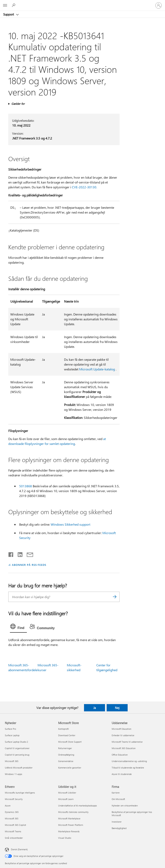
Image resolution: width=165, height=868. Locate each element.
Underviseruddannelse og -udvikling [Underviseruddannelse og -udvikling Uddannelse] (129, 761)
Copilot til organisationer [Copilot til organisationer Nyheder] (17, 748)
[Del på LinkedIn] (18, 554)
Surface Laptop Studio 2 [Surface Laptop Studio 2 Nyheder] (16, 742)
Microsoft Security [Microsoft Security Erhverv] (14, 799)
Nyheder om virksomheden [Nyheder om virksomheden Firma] (125, 806)
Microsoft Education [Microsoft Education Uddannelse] (121, 729)
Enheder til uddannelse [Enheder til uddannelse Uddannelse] (123, 735)
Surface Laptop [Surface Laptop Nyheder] (12, 735)
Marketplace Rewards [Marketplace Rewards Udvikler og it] (69, 831)
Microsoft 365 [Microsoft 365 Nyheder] (12, 761)
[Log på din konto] (159, 5)
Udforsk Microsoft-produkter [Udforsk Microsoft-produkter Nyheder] (19, 768)
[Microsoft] (82, 3)
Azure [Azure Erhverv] (8, 806)
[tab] (18, 627)
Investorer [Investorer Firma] (117, 822)
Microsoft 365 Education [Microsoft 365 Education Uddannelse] (124, 748)
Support (9, 14)
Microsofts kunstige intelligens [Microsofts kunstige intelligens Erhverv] (20, 793)
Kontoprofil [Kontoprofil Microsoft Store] (64, 729)
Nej (117, 708)
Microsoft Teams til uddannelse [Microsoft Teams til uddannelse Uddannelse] (127, 742)
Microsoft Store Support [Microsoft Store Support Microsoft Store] (70, 742)
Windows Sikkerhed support (70, 524)
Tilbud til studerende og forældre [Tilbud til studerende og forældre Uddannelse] (128, 768)
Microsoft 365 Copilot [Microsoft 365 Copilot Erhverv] (15, 825)
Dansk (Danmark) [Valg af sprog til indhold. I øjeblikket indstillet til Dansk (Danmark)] (19, 849)
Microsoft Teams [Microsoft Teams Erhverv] (13, 831)
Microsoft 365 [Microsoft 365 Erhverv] (12, 818)
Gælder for (18, 104)
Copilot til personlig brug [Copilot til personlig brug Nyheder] (17, 755)
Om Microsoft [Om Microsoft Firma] (118, 799)
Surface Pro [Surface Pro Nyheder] (10, 729)
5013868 (26, 486)
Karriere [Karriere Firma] (116, 793)
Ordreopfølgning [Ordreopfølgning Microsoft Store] (66, 755)
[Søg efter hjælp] (14, 5)
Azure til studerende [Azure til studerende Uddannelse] (122, 774)
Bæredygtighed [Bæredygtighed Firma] (119, 828)
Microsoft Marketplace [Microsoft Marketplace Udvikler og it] (69, 818)
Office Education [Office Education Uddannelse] (120, 755)
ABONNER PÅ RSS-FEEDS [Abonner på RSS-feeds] (29, 565)
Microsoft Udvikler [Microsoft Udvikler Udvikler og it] (67, 793)
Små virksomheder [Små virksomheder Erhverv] (14, 838)
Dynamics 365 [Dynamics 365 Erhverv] (12, 812)
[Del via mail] (28, 554)
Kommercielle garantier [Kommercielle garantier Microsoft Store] (70, 768)
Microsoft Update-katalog (97, 369)
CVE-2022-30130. (84, 187)
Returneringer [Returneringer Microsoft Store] (65, 748)
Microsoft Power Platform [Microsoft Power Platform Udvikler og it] (71, 825)
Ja (95, 708)
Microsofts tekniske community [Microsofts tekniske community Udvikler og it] (73, 812)
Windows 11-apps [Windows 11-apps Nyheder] (14, 774)
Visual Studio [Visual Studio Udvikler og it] (65, 838)
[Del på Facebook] (11, 554)
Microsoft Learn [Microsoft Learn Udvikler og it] (66, 799)
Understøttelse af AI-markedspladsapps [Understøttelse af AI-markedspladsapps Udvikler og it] (78, 806)
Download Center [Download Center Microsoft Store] (67, 735)
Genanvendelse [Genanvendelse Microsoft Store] (66, 761)
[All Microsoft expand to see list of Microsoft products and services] (5, 5)
